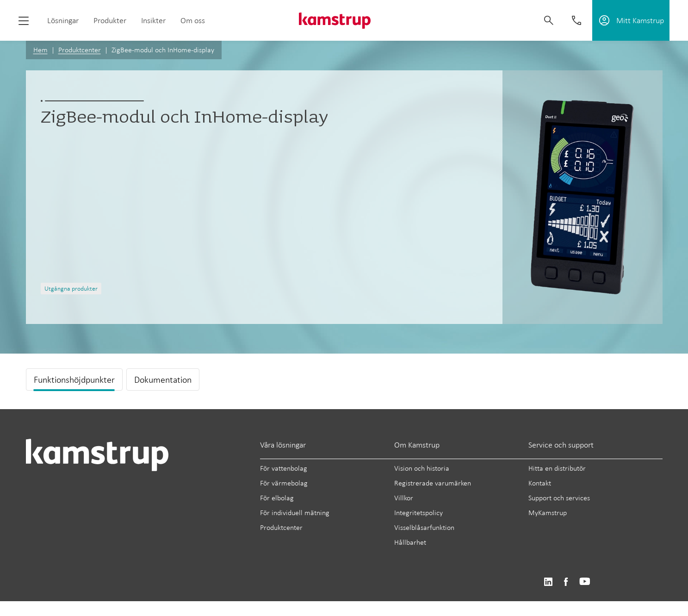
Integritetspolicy (418, 513)
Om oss (193, 20)
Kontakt (540, 483)
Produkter (110, 20)
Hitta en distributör (557, 468)
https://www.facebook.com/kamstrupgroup (566, 582)
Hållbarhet (410, 542)
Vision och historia (422, 468)
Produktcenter (80, 50)
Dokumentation (163, 380)
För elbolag (277, 498)
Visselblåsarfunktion (424, 527)
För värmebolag (284, 483)
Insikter (153, 20)
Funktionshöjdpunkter (74, 380)
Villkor (404, 498)
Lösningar (63, 20)
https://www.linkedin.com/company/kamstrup (548, 582)
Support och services (559, 498)
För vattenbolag (284, 468)
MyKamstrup (548, 513)
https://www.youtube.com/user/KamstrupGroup (585, 582)
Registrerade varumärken (433, 483)
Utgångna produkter (71, 289)
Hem (40, 50)
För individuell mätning (295, 513)
